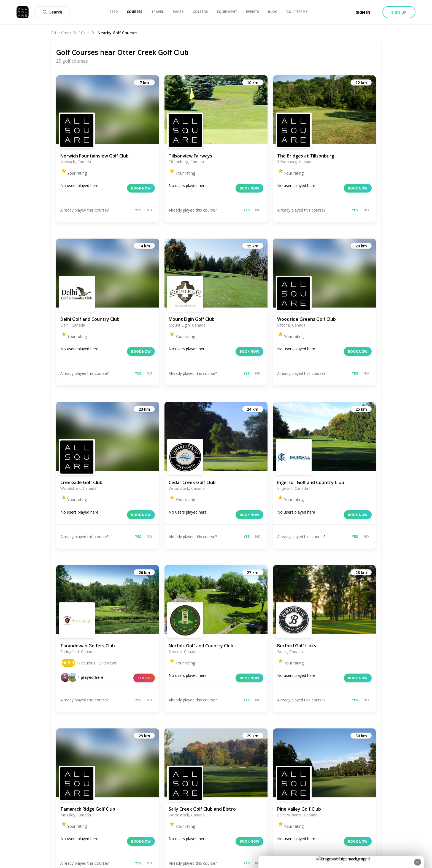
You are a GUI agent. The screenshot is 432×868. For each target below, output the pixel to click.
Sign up (399, 12)
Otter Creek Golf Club (73, 33)
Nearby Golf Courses (117, 33)
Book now (141, 188)
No (149, 210)
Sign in (363, 12)
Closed (144, 678)
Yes (138, 210)
